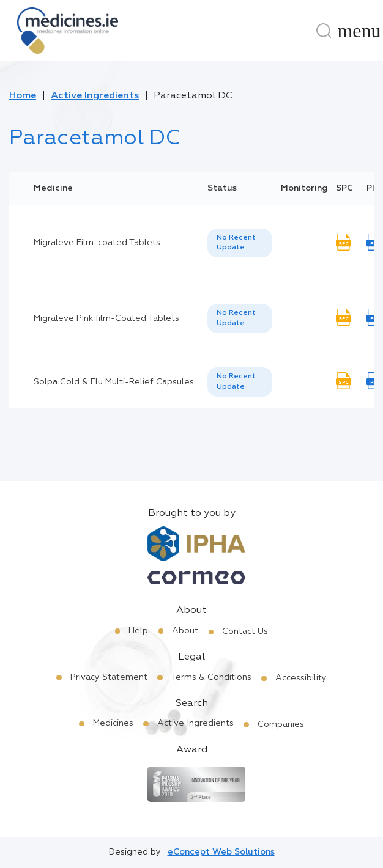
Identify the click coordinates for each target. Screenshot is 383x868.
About (185, 631)
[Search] (324, 31)
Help (138, 631)
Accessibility (301, 678)
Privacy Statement (109, 677)
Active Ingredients (95, 96)
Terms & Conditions (211, 677)
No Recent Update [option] (236, 243)
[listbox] (240, 243)
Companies (281, 724)
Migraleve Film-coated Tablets (97, 243)
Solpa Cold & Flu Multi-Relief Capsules (114, 382)
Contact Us (245, 631)
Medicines (113, 723)
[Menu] (359, 31)
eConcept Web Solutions (221, 852)
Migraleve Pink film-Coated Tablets (106, 318)
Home (23, 96)
